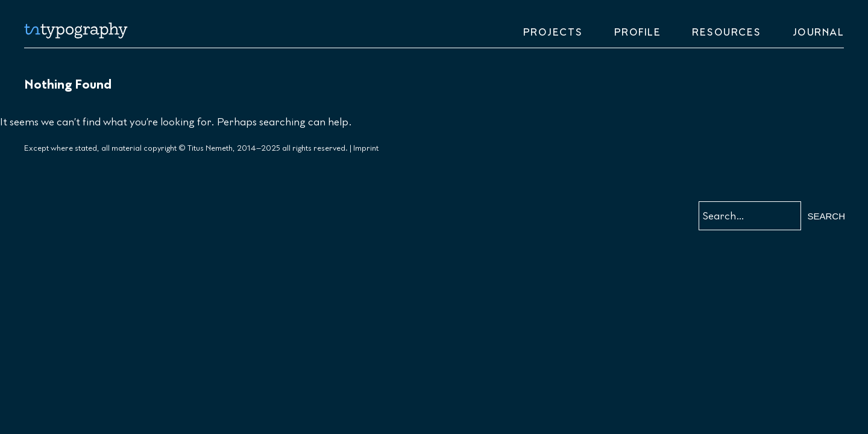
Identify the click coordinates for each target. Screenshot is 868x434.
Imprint (366, 148)
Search (826, 216)
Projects (553, 33)
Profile (638, 33)
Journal (819, 33)
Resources (727, 33)
